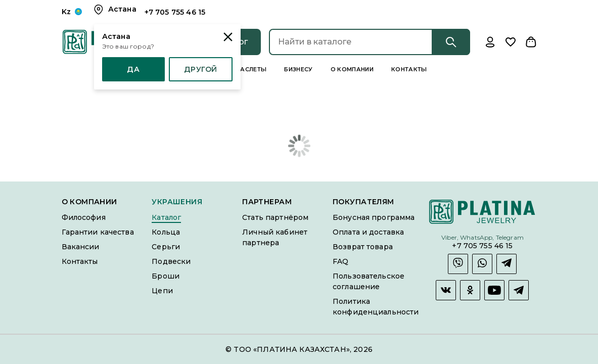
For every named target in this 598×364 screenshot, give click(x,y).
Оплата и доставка (368, 232)
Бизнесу (298, 69)
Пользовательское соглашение (369, 281)
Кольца (166, 232)
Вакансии (81, 247)
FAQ (340, 261)
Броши (166, 276)
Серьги (166, 247)
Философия (84, 217)
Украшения (177, 202)
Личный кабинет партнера (275, 237)
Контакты (409, 69)
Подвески (171, 261)
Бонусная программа (374, 217)
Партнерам (267, 202)
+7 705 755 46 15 (482, 246)
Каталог (166, 217)
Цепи (162, 291)
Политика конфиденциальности (376, 307)
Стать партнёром (275, 217)
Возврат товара (363, 247)
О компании (352, 69)
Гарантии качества (98, 232)
